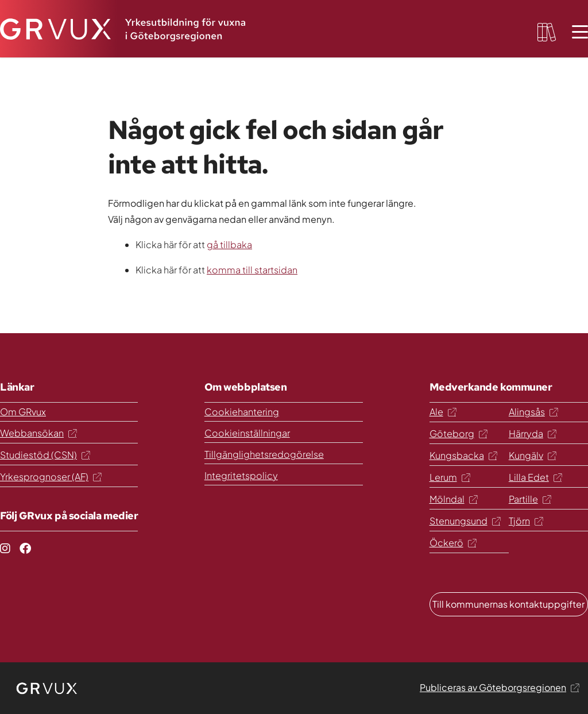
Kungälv (532, 455)
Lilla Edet (535, 477)
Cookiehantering (242, 412)
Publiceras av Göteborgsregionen (499, 687)
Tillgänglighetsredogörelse (264, 454)
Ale (443, 412)
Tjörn (526, 521)
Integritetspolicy (241, 475)
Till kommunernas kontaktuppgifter (508, 604)
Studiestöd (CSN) (45, 455)
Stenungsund (465, 521)
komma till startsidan (252, 270)
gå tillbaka (229, 244)
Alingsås (533, 412)
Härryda (532, 433)
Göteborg (458, 433)
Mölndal (453, 499)
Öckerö (453, 543)
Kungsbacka (463, 455)
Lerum (450, 477)
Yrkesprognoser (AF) (51, 476)
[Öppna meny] (580, 32)
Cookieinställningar (247, 433)
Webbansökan (38, 433)
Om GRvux (23, 412)
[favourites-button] (547, 32)
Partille (530, 499)
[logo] (47, 688)
